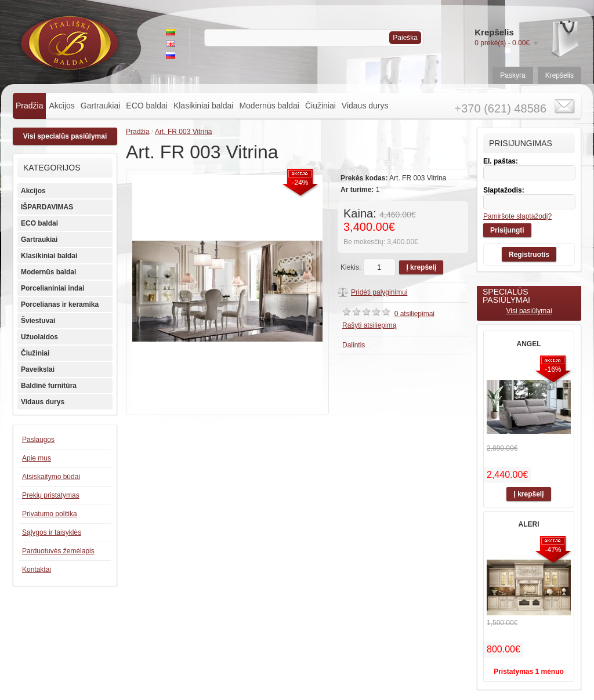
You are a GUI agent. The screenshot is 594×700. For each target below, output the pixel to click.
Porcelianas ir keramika (60, 304)
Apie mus (37, 458)
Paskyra (512, 75)
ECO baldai (147, 106)
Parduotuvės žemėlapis (58, 551)
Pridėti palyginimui (379, 292)
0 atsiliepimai (414, 314)
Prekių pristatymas (51, 495)
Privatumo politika (50, 514)
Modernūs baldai (269, 106)
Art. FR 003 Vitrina (183, 132)
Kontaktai (37, 570)
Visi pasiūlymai (529, 311)
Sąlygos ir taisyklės (52, 532)
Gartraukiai (100, 106)
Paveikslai (38, 369)
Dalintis (354, 345)
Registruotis (529, 255)
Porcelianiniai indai (52, 288)
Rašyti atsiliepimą (369, 325)
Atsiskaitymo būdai (51, 477)
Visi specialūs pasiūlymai (65, 136)
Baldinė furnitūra (49, 386)
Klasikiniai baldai (204, 106)
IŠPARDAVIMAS (47, 207)
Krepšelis (559, 75)
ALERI (529, 524)
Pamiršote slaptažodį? (517, 216)
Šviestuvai (38, 321)
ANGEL (529, 344)
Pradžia (29, 106)
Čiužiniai (320, 106)
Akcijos (61, 106)
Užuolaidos (39, 337)
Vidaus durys (365, 106)
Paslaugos (38, 440)
